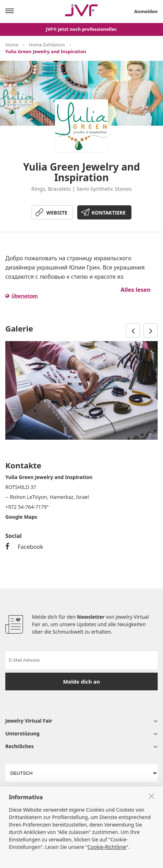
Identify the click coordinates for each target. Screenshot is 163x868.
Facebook (24, 547)
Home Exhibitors (47, 45)
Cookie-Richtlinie (107, 860)
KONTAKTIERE (109, 213)
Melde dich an (81, 681)
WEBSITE (57, 213)
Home (12, 45)
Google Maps (21, 517)
